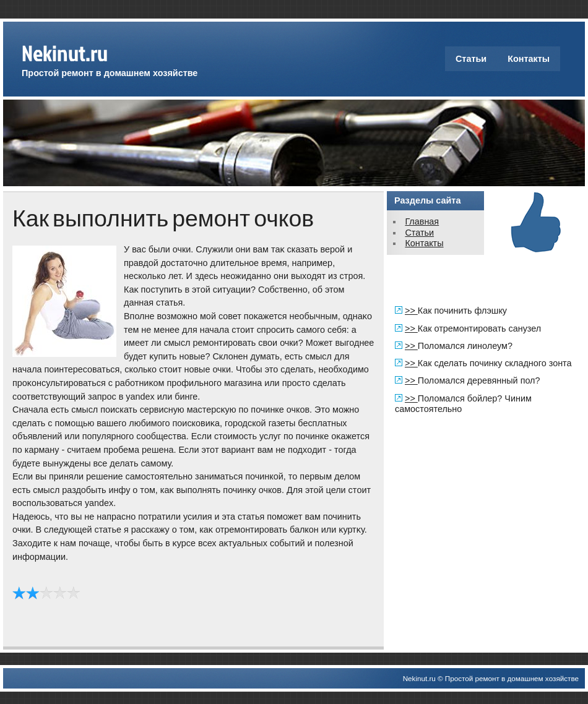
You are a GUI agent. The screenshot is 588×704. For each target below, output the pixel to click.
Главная (422, 221)
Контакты (529, 59)
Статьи (471, 59)
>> (411, 311)
